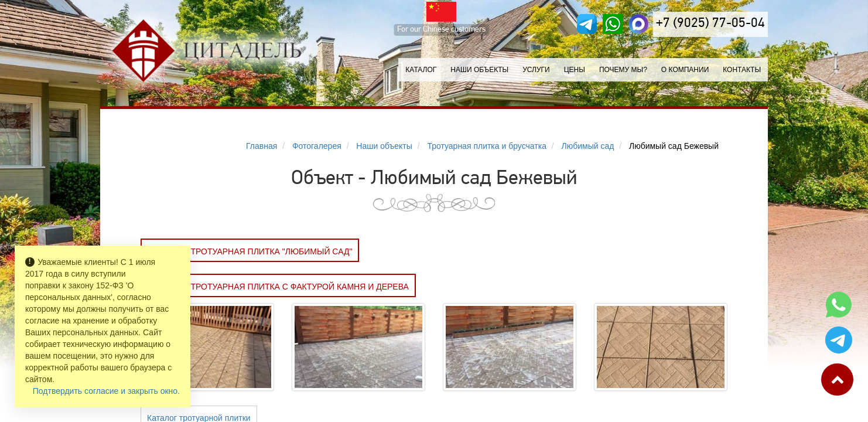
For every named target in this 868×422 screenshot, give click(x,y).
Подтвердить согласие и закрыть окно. (106, 391)
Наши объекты (479, 70)
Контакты (742, 70)
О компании (685, 70)
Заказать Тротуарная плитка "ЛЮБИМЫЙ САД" (250, 251)
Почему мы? (623, 70)
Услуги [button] (536, 70)
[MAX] (638, 24)
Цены (575, 70)
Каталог (421, 70)
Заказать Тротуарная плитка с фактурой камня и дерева (278, 287)
